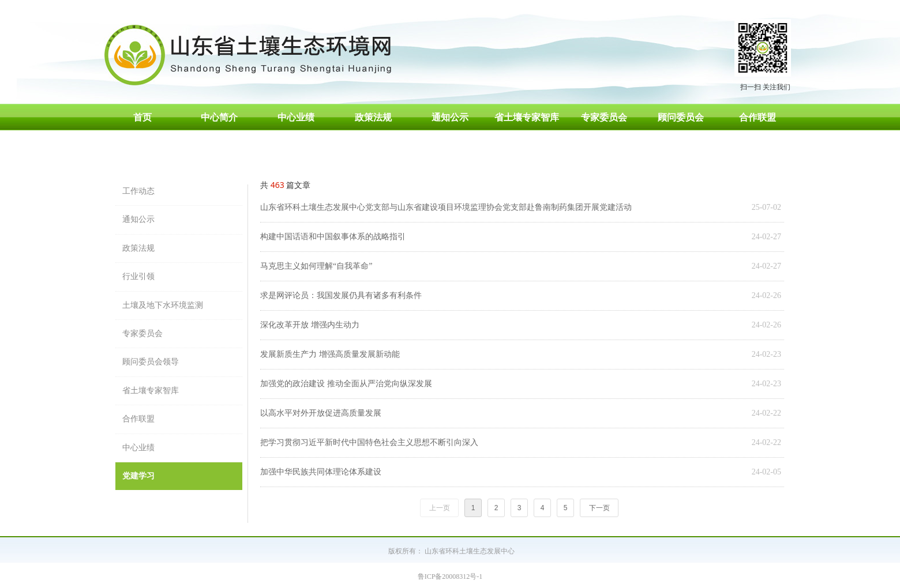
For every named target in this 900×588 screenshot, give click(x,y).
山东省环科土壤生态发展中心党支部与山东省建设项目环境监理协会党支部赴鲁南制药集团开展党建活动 (446, 207)
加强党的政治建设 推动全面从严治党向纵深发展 (346, 384)
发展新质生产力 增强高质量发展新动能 (330, 354)
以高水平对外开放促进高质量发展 (321, 413)
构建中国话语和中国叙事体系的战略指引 (333, 237)
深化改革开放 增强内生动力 (310, 325)
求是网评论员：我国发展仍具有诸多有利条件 (341, 295)
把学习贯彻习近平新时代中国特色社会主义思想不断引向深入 (369, 442)
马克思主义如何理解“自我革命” (316, 266)
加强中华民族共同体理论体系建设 (321, 472)
